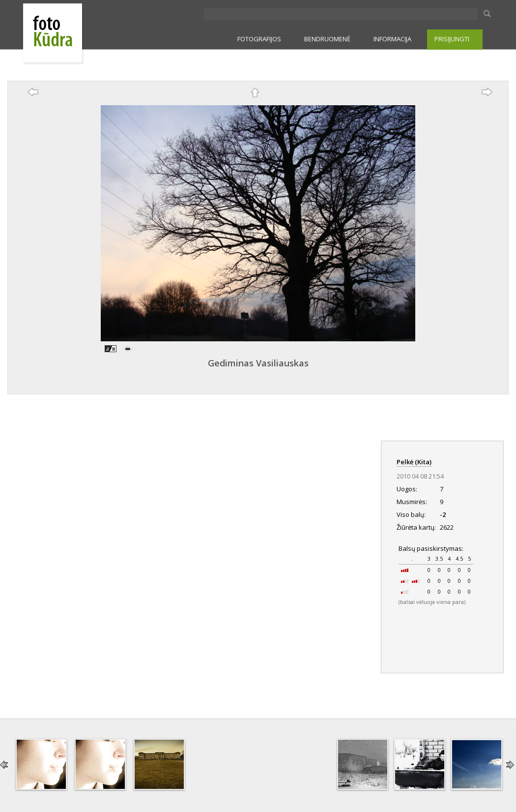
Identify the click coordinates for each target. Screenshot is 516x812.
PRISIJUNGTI (452, 39)
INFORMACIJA (392, 39)
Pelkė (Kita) (414, 462)
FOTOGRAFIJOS (259, 39)
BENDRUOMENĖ (327, 39)
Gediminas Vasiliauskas (258, 363)
